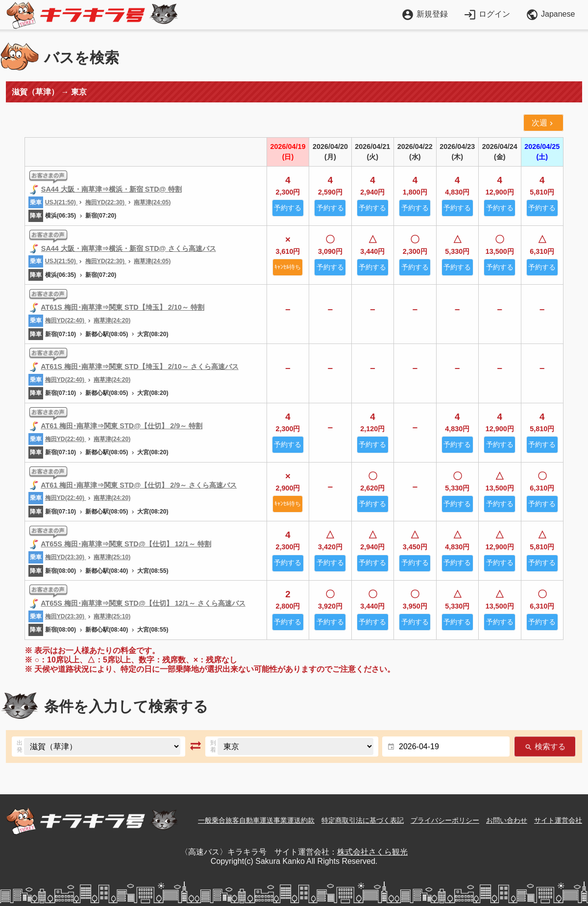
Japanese (550, 15)
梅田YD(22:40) (66, 320)
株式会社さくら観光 (372, 852)
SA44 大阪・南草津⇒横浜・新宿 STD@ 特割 (111, 189)
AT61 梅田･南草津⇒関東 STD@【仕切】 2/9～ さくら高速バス (139, 485)
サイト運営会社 (558, 820)
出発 (20, 746)
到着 (213, 746)
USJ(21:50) (61, 202)
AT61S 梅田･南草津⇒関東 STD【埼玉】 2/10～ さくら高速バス (140, 367)
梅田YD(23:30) (66, 557)
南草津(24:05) (152, 202)
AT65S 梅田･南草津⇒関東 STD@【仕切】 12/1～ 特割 (126, 544)
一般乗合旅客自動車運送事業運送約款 (256, 820)
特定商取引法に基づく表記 (363, 820)
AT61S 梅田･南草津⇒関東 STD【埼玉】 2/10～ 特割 (122, 307)
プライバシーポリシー (445, 820)
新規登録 (425, 14)
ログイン (487, 14)
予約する (288, 208)
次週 (543, 123)
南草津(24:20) (112, 320)
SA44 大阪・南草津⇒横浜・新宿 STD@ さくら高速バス (129, 248)
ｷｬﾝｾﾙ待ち (288, 267)
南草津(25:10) (112, 557)
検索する (545, 747)
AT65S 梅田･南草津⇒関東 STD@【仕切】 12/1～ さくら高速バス (143, 603)
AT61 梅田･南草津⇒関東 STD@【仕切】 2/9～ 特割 (122, 426)
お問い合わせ (507, 820)
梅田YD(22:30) (106, 202)
